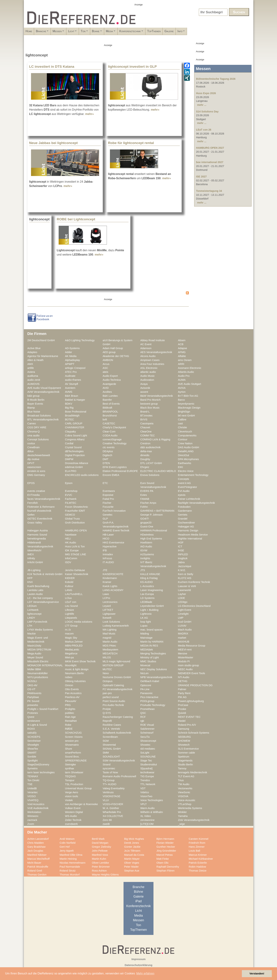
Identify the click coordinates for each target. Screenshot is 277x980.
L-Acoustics (147, 586)
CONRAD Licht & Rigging (155, 439)
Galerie (223, 31)
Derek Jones (132, 843)
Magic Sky (71, 638)
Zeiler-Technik (73, 820)
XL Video (146, 816)
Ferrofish (33, 503)
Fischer (107, 503)
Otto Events (72, 689)
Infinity (31, 558)
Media (149, 32)
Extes (144, 495)
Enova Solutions (150, 475)
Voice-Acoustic (187, 800)
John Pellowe (100, 851)
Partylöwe (33, 697)
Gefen (31, 515)
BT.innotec (147, 416)
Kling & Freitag (149, 578)
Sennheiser (34, 741)
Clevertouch (185, 432)
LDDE (182, 598)
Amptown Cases (150, 360)
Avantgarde (109, 384)
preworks (33, 705)
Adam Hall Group (113, 348)
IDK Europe (72, 550)
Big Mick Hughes (134, 839)
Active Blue (34, 348)
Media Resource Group (192, 646)
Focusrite (108, 507)
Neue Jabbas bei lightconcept (54, 143)
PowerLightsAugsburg (191, 701)
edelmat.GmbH (74, 467)
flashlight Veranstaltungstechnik (196, 503)
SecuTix (145, 737)
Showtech (184, 745)
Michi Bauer (34, 863)
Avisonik (145, 388)
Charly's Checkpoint (114, 427)
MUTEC (107, 669)
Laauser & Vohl (187, 586)
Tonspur (70, 780)
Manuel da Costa (134, 855)
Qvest (31, 717)
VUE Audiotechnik (38, 808)
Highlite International (190, 539)
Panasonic (147, 693)
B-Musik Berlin (36, 400)
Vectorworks (185, 788)
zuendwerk (71, 824)
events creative (36, 491)
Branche (50, 32)
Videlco (145, 792)
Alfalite (182, 356)
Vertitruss (108, 792)
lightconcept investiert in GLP (132, 67)
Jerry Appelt (67, 851)
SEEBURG (184, 737)
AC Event (146, 344)
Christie (183, 427)
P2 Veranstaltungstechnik (118, 689)
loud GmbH (185, 622)
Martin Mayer (132, 859)
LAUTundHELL (74, 594)
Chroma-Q (34, 432)
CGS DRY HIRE (37, 427)
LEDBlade (146, 602)
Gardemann (185, 511)
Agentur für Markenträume (43, 356)
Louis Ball (195, 851)
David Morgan (100, 843)
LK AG (144, 618)
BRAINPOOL (110, 412)
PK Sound (33, 701)
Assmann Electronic (190, 368)
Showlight (33, 745)
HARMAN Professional (154, 530)
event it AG (184, 483)
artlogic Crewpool (75, 368)
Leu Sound (71, 606)
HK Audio (71, 543)
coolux (31, 443)
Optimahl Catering (113, 685)
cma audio (34, 435)
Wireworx (33, 816)
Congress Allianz (75, 439)
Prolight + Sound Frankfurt (43, 709)
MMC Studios (148, 661)
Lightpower (109, 614)
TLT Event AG (186, 776)
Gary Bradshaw (36, 847)
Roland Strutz (68, 871)
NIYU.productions (38, 677)
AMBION (108, 360)
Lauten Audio (35, 594)
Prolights (70, 709)
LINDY (31, 618)
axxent (144, 392)
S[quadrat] (146, 768)
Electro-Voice (186, 471)
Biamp (31, 408)
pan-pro (107, 693)
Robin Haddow (197, 867)
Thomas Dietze (198, 871)
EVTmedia (34, 495)
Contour (183, 439)
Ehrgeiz (145, 467)
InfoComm (71, 558)
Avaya (144, 384)
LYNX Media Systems (40, 630)
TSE (30, 784)
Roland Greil (35, 871)
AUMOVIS (34, 384)
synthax (70, 768)
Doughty (145, 459)
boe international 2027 (210, 162)
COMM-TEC (148, 435)
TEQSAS (70, 776)
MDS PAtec (109, 646)
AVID (106, 388)
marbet (182, 638)
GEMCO (70, 515)
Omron (69, 685)
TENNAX (33, 776)
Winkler (182, 812)
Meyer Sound (35, 657)
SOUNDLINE (148, 757)
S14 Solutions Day (207, 112)
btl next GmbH (186, 416)
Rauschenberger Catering (118, 717)
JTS (143, 570)
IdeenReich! (35, 550)
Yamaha (183, 816)
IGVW (144, 550)
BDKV (69, 404)
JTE (105, 570)
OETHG (183, 681)
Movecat (145, 665)
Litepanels (71, 618)
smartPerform (73, 753)
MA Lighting (110, 630)
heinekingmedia (37, 539)
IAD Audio (146, 546)
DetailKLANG (186, 451)
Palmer (182, 689)
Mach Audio (185, 630)
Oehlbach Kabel (150, 681)
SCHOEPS (34, 737)
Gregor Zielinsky (102, 847)
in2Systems (147, 554)
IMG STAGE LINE (76, 554)
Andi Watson (67, 839)
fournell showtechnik (39, 511)
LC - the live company (40, 598)
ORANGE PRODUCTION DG (195, 685)
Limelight (183, 614)
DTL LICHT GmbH (151, 463)
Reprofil (107, 721)
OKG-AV (32, 685)
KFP (30, 578)
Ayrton (182, 392)
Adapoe (183, 348)
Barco (181, 400)
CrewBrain (34, 447)
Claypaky (71, 432)
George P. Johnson (152, 515)
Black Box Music (150, 408)
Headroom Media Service (193, 535)
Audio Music (148, 376)
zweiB (106, 824)
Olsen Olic (163, 863)
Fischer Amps (148, 503)
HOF (181, 543)
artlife (31, 368)
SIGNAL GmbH (112, 749)
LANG (69, 590)
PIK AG (182, 697)
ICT (180, 546)
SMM (106, 753)
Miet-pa (69, 657)
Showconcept (148, 741)
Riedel (182, 721)
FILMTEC (71, 503)
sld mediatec (148, 749)
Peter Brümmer (101, 867)
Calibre (182, 420)
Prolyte (107, 709)
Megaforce (71, 654)
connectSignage (112, 439)
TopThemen (202, 31)
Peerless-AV (72, 697)
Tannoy (182, 768)
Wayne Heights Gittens (105, 875)
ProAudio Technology (153, 705)
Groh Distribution (75, 523)
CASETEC (109, 423)
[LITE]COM (147, 824)
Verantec (33, 792)
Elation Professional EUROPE (120, 471)
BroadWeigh (72, 416)
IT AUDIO (108, 562)
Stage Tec (146, 761)
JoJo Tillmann (132, 851)
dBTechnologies (74, 451)
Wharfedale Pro (112, 812)
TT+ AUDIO (110, 784)
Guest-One (147, 527)
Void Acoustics (36, 804)
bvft (105, 420)
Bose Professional (76, 412)
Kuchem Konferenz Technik (194, 582)
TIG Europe (147, 776)
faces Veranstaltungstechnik (44, 499)
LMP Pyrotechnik (37, 622)
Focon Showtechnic (77, 507)
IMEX (31, 554)
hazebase (71, 535)
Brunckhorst (110, 416)
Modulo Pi (184, 661)
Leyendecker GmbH (152, 606)
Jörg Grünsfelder (166, 851)
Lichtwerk (33, 610)
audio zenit (34, 380)
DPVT (31, 463)
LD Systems (147, 598)
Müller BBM (34, 669)
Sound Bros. (72, 757)
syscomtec (109, 768)
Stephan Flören (166, 871)
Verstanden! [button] (257, 974)
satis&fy (32, 733)
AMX (30, 364)
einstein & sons (36, 471)
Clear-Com (109, 432)
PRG (68, 705)
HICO (106, 539)
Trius (181, 780)
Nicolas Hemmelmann (73, 863)
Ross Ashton (99, 871)
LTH (30, 626)
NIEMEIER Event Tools (192, 673)
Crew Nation (185, 443)
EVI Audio (184, 491)
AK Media (71, 356)
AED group (109, 352)
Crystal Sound (73, 447)
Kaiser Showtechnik (77, 574)
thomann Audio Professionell (119, 776)
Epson (69, 483)
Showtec (145, 745)
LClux (68, 598)
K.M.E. (182, 570)
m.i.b (68, 630)
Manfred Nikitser (37, 855)
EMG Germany (36, 475)
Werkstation (34, 812)
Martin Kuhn (99, 859)
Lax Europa (147, 594)
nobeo (69, 677)
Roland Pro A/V (187, 725)
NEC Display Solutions (154, 669)
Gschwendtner (187, 523)
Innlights (145, 558)
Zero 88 (107, 820)
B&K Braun (72, 396)
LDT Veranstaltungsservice (43, 602)
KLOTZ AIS (185, 578)
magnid (107, 638)
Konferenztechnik (175, 32)
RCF (143, 717)
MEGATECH (110, 654)
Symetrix (33, 768)
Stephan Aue (132, 871)
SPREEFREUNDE (76, 761)
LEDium (32, 606)
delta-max (146, 451)
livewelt (107, 618)
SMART (32, 753)
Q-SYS (107, 713)
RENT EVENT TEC (189, 717)
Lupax (144, 626)
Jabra (181, 562)
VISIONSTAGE (112, 796)
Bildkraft (107, 408)
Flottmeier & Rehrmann (41, 507)
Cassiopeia (147, 423)
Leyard (107, 606)
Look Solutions (111, 622)
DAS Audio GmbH (189, 447)
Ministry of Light (150, 657)
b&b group (34, 396)
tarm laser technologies (41, 772)
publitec (70, 713)
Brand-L (145, 412)
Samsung (184, 729)
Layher (182, 594)
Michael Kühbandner (201, 859)
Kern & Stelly (186, 574)
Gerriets (183, 515)
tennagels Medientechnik (193, 772)
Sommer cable (187, 753)
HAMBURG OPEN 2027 (210, 148)
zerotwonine (147, 820)
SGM (106, 741)
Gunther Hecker (166, 847)
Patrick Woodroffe (38, 867)
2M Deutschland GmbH (41, 340)
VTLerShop (185, 804)
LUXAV (182, 626)
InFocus (107, 558)
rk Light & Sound (37, 725)
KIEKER (70, 578)
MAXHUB (184, 642)
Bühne (129, 32)
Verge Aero (72, 792)
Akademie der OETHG (116, 356)
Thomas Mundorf (70, 875)
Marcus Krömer (198, 855)
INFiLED (183, 554)
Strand (107, 764)
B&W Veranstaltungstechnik (157, 396)
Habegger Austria (38, 530)
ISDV (68, 562)
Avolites (107, 392)
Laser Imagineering (152, 590)
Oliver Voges (132, 863)
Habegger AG (186, 527)
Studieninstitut (149, 764)
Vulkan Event (73, 808)
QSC (143, 713)
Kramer (107, 582)
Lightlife (70, 614)
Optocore (146, 685)
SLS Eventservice (188, 749)
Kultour (69, 586)
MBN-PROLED (74, 646)
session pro (72, 741)
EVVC (69, 495)
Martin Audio (110, 642)
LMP (181, 618)
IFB (105, 550)
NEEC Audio (185, 669)
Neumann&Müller (38, 673)
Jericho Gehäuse (75, 570)
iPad (138, 901)
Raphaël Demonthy (168, 867)
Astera (31, 372)
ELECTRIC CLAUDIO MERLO (158, 471)
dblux (31, 451)
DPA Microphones (189, 459)
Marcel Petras (165, 855)
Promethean (148, 709)
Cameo (32, 423)
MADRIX (183, 634)
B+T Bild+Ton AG (188, 396)
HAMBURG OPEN (76, 530)
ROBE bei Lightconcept (76, 219)
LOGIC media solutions (79, 622)
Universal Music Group (78, 788)
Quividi (182, 713)
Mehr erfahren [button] (145, 973)
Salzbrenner (147, 729)
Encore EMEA (111, 475)
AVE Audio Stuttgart (190, 384)
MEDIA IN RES (149, 646)
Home (29, 31)
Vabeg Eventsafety (114, 788)
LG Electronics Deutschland (194, 606)
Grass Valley (35, 523)
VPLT (144, 804)
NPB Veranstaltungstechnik (156, 677)
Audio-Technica (112, 380)
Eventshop (71, 491)
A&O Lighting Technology (80, 340)
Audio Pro (184, 376)
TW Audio (184, 784)
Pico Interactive (149, 697)
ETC (105, 483)
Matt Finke (163, 859)
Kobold (69, 582)
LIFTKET (108, 610)
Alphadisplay (73, 360)
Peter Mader (132, 867)
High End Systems (151, 539)
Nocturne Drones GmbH (117, 677)
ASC (105, 368)
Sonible (32, 757)
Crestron (145, 443)
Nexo (106, 673)
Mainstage (146, 638)
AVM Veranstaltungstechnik (43, 392)
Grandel (183, 519)
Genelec (108, 515)
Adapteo (32, 352)
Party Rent (184, 693)
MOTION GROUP (113, 665)
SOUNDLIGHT (111, 757)
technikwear (147, 772)
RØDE (69, 729)
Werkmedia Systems (190, 808)
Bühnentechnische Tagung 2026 (216, 79)
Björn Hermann (165, 839)
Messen (72, 32)
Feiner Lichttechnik (189, 499)
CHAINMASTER (75, 427)
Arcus (106, 364)
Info (243, 32)
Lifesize (70, 610)
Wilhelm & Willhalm (152, 812)
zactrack (32, 820)
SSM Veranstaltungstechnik (119, 761)
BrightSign (184, 412)
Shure (69, 749)
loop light (146, 622)
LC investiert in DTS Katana (52, 67)
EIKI (181, 467)
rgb (142, 721)
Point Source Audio (114, 701)
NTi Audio (184, 677)
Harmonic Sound (37, 535)
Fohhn (144, 507)
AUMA (182, 380)
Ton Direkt (33, 780)
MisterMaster (186, 657)
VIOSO (32, 796)
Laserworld (184, 590)
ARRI (181, 364)
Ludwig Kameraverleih (116, 626)
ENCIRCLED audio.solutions (82, 475)
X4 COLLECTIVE (113, 816)
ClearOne (146, 432)
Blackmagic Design (189, 408)
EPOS (31, 483)
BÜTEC (70, 420)
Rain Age (70, 717)
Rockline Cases (112, 725)
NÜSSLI (32, 681)
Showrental (109, 745)
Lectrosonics (110, 602)
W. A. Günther (111, 808)
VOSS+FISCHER (113, 804)
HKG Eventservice (113, 543)
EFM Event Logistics (115, 467)
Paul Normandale (70, 867)
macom (69, 634)
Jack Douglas (35, 851)
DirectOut (184, 455)
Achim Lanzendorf (38, 839)
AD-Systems (72, 348)
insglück (183, 558)
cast (180, 423)
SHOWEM (184, 741)
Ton (110, 32)
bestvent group (149, 404)
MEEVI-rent (185, 650)
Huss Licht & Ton (75, 546)
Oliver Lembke (100, 863)
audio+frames (73, 380)
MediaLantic (72, 650)
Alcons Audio (148, 356)
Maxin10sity (34, 646)
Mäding (145, 634)
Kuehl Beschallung (38, 586)
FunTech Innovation (114, 511)
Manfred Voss (100, 855)
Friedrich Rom (197, 843)
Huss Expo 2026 (206, 93)
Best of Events (111, 404)
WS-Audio (71, 816)
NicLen (145, 673)
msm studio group (189, 665)
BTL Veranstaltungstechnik (43, 420)
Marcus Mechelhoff (39, 859)
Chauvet (145, 427)
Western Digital (74, 812)
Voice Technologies (152, 800)
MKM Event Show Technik (80, 661)
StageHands (185, 761)
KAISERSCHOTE (113, 574)
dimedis (145, 455)
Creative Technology (115, 443)
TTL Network (148, 784)
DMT (106, 459)
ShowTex (33, 749)
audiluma (33, 376)
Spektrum (184, 757)
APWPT (70, 364)
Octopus (108, 681)
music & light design (77, 669)
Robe (68, 725)
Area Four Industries (152, 364)
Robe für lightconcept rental (131, 143)
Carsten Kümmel (199, 839)
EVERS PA (147, 491)
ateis (106, 372)
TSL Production (74, 784)
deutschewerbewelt (39, 455)
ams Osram (185, 360)
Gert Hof (65, 847)
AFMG (182, 352)
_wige (181, 824)
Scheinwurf (147, 733)
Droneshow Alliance (77, 463)
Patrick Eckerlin (198, 863)
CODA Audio (110, 435)
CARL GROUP (74, 423)
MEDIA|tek (147, 650)
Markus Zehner (74, 642)
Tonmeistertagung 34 (209, 191)
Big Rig (69, 408)
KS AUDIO (147, 582)
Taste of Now (110, 772)
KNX (30, 582)
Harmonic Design (188, 530)
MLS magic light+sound (116, 661)
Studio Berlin (185, 764)
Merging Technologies (153, 654)
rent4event (34, 721)
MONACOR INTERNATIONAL (45, 665)
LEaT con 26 (204, 130)
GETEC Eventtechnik (40, 519)
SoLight (145, 753)
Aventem (70, 388)
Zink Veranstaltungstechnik (194, 820)
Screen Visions (74, 737)
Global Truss (73, 519)
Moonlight (71, 665)
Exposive (108, 495)
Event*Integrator (188, 487)
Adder (69, 352)
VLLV (106, 800)
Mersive (183, 654)
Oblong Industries (75, 681)
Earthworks (185, 463)
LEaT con (71, 602)
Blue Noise (34, 412)
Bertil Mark (98, 839)
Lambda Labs (35, 590)
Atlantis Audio (186, 372)
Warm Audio (148, 808)
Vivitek (69, 800)
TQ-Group (109, 780)
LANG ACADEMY (113, 590)
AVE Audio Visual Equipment (44, 388)
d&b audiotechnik (151, 447)
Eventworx (109, 491)
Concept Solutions (38, 439)
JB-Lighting (34, 570)
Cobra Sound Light (76, 435)
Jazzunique (185, 566)
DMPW (69, 459)
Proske (182, 709)
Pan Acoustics (73, 693)
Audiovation (147, 380)
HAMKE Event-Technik (116, 530)
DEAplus (108, 451)
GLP (105, 519)
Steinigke (71, 764)
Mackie (32, 634)
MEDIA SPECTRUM (39, 650)
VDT (143, 788)
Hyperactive (110, 546)
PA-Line (145, 689)
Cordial (69, 443)
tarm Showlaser (74, 772)
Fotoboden (184, 507)
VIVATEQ (33, 800)
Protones (33, 713)
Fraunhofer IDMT (75, 511)
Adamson (146, 348)
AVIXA (182, 388)
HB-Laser (108, 535)
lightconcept (35, 614)
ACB (181, 344)
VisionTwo (146, 796)
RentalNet (71, 721)
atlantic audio (148, 372)
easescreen (34, 467)
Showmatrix (72, 745)
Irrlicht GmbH (35, 562)
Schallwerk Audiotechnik (117, 733)
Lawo (106, 594)
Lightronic (146, 614)
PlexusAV (71, 701)
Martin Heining (68, 859)
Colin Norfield (68, 843)
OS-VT (31, 689)
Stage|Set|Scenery (38, 764)
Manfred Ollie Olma (71, 855)
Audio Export (110, 376)
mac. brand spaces (151, 630)
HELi (68, 539)
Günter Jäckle (132, 847)
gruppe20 (146, 523)
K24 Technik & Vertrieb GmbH (45, 574)
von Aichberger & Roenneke (81, 804)
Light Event (185, 610)
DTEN (106, 463)
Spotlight (33, 761)
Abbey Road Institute (153, 340)
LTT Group (71, 626)
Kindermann (110, 578)
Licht (93, 32)
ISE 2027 (201, 177)
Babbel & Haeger (75, 400)
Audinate (70, 376)
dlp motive (33, 459)
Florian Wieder (165, 843)
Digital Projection (75, 455)
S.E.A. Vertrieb (111, 729)
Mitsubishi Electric (38, 661)
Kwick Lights (110, 586)
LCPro (106, 598)
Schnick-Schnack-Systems (194, 733)
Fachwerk (71, 499)
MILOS (107, 657)
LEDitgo (183, 602)
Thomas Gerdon (37, 875)
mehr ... (202, 105)
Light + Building (149, 610)
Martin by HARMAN (152, 642)
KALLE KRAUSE (150, 574)
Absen (182, 340)
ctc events (109, 447)
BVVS (144, 420)
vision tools (72, 796)
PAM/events (34, 693)
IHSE (181, 550)
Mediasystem (111, 650)
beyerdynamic (186, 404)
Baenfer (107, 400)
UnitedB (32, 788)
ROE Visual (147, 725)
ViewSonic (184, 792)
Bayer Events (35, 404)
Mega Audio (34, 654)
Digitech (107, 455)
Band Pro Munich (151, 400)
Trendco (145, 780)
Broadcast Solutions (39, 416)
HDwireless (147, 535)
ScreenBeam (110, 737)
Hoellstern (146, 543)
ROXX (31, 729)
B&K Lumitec (110, 396)
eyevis (182, 495)
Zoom (31, 824)
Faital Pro (108, 499)
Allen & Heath (35, 360)
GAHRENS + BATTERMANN (157, 511)
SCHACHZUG (73, 733)
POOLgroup (147, 701)
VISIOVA (183, 796)
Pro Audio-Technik (113, 705)
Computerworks (187, 435)
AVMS (69, 392)
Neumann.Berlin (75, 673)
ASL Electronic (149, 368)
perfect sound (111, 697)
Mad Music (109, 634)
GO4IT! (145, 519)
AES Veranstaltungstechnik (156, 352)
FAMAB (145, 499)
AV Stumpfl (72, 384)
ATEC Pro (71, 372)
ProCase (183, 705)
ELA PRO (71, 471)
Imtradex (108, 554)
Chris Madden (36, 843)
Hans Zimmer (197, 847)
